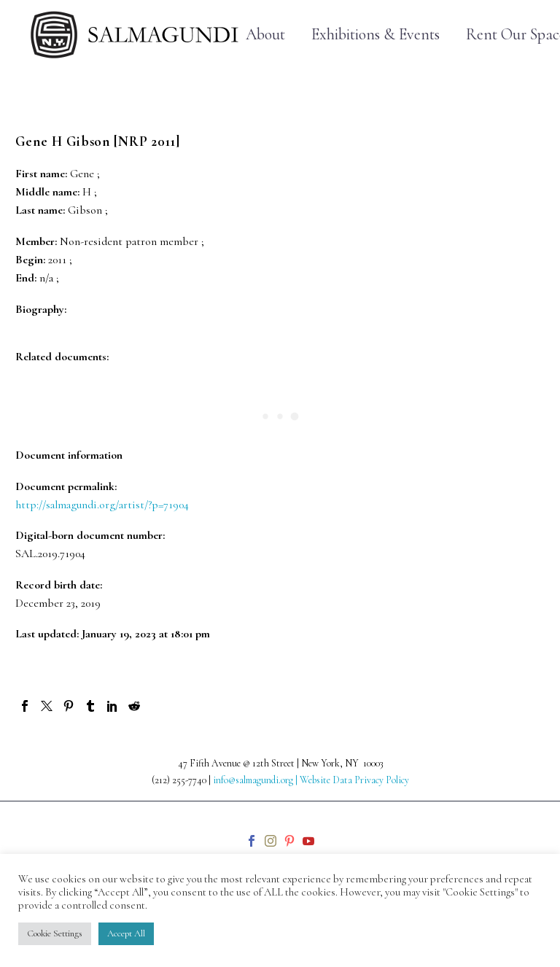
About (265, 35)
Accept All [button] (126, 933)
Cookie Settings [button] (55, 933)
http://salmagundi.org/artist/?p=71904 (102, 505)
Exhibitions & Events (376, 35)
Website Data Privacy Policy (354, 780)
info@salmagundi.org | (256, 780)
